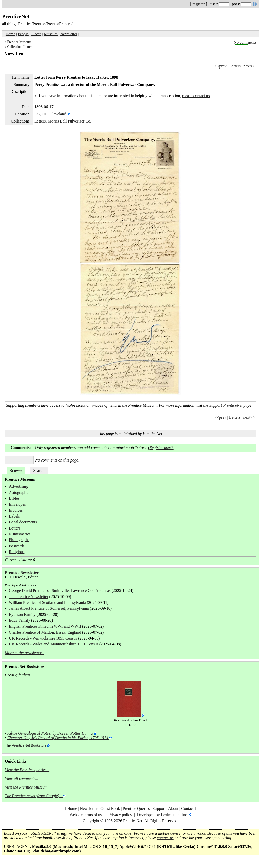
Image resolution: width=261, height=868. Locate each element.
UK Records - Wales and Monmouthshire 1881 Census (54, 644)
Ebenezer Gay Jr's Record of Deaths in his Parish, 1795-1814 (58, 738)
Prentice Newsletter (22, 572)
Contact (188, 809)
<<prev (220, 66)
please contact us (196, 96)
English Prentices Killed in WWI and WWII (45, 626)
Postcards (17, 546)
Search (39, 471)
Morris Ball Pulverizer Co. (69, 121)
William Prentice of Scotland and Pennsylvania (47, 602)
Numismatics (20, 534)
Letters (235, 66)
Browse (16, 471)
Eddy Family (19, 620)
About (173, 809)
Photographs (19, 540)
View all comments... (22, 778)
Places (36, 34)
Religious (17, 552)
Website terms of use (87, 815)
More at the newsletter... (24, 653)
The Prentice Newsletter (29, 597)
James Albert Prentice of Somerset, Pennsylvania (49, 608)
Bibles (14, 498)
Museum (51, 34)
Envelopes (17, 504)
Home (10, 34)
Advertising (19, 486)
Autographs (18, 492)
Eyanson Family (22, 614)
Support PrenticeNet (226, 405)
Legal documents (23, 522)
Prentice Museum (19, 42)
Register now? (161, 448)
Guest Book (110, 809)
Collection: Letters (20, 47)
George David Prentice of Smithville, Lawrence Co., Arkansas (60, 591)
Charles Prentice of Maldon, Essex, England (45, 632)
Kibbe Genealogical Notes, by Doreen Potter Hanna (50, 733)
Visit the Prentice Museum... (28, 787)
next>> (249, 66)
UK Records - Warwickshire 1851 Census (43, 638)
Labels (14, 516)
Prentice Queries (136, 809)
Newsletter (69, 34)
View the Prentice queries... (27, 770)
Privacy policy (120, 815)
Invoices (16, 510)
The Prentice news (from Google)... (34, 796)
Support (159, 809)
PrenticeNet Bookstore (29, 745)
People (23, 34)
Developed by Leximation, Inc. (163, 815)
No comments (245, 42)
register (199, 4)
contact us (165, 838)
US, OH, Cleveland (50, 114)
